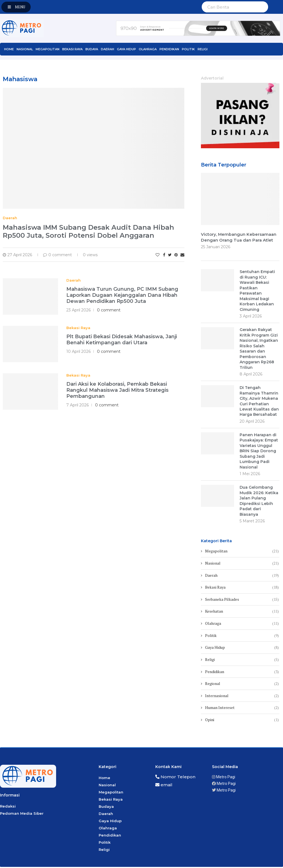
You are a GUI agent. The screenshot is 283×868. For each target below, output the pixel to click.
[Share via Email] (182, 255)
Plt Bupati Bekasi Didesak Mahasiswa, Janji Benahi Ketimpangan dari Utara (122, 340)
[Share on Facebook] (164, 255)
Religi (203, 49)
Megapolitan (48, 49)
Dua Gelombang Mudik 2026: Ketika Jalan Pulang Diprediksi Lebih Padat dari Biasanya (259, 502)
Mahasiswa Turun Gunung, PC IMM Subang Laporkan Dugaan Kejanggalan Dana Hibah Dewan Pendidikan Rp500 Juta (122, 295)
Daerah (108, 49)
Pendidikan (169, 49)
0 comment (57, 255)
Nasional (25, 49)
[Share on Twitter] (170, 255)
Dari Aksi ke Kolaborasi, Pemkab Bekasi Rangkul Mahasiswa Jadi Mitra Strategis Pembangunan (117, 390)
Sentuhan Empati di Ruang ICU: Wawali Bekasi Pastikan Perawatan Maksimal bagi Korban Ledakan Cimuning (257, 291)
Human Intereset (242, 709)
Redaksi (8, 808)
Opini (242, 721)
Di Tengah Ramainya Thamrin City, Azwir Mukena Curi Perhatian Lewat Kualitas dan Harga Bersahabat (259, 402)
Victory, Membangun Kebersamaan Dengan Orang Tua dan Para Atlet (239, 237)
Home (9, 49)
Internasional (242, 697)
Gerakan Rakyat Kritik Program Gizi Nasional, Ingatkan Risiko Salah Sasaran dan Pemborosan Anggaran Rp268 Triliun (259, 349)
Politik (188, 49)
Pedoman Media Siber (22, 815)
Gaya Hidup (126, 49)
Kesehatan (242, 613)
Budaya (92, 49)
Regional (242, 685)
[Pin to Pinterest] (176, 255)
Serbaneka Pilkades (242, 600)
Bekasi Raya (72, 49)
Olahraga (148, 49)
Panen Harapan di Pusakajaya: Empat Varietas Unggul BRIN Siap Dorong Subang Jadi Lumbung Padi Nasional (259, 452)
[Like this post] (158, 255)
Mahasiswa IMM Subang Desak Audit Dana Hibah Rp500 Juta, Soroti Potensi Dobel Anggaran (88, 231)
